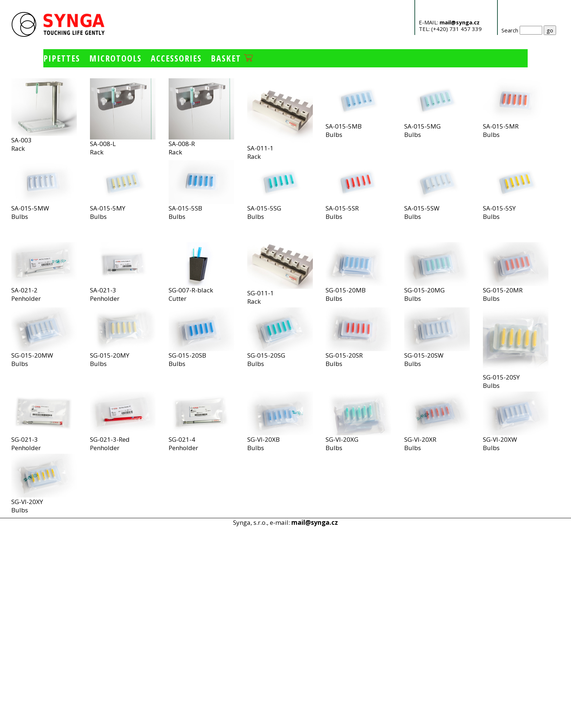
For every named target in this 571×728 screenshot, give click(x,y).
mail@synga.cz (460, 22)
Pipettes (62, 58)
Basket (232, 58)
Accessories (176, 58)
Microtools (115, 58)
